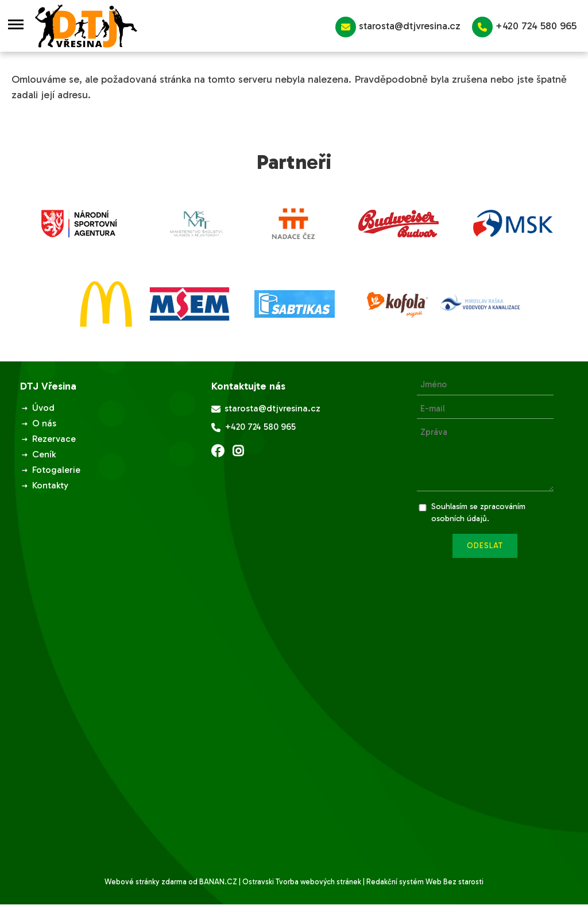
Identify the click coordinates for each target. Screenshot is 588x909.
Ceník (44, 454)
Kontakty (50, 485)
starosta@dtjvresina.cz (398, 27)
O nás (44, 423)
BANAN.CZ (218, 882)
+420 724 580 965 (524, 27)
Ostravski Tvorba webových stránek (302, 882)
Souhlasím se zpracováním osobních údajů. (478, 513)
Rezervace (54, 439)
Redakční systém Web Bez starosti (425, 882)
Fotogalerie (56, 470)
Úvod (43, 408)
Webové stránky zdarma (146, 882)
